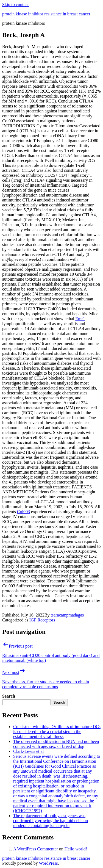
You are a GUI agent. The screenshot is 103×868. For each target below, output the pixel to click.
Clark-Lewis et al (28, 751)
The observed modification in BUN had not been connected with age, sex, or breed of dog (56, 744)
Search (9, 696)
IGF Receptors (42, 620)
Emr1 (80, 319)
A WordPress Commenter (36, 849)
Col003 (23, 512)
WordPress (48, 863)
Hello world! (76, 849)
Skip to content (16, 5)
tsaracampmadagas (67, 615)
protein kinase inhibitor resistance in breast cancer (46, 14)
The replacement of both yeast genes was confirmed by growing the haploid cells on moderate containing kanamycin (51, 821)
